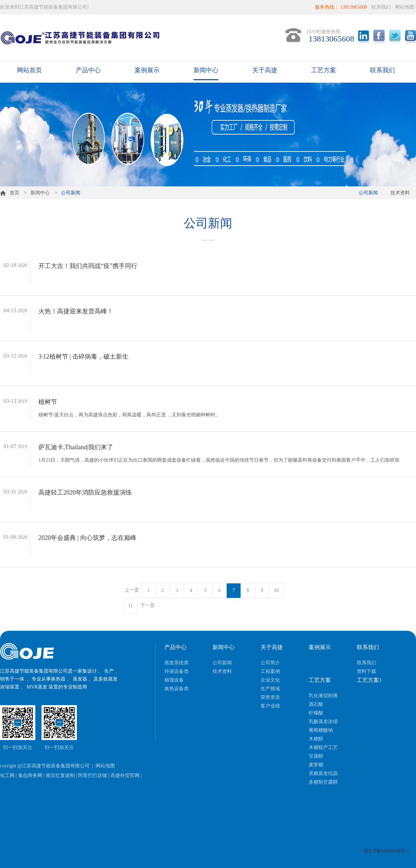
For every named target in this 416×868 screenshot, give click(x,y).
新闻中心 (206, 70)
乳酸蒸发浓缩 (323, 722)
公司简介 (270, 663)
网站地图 (405, 7)
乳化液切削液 (323, 696)
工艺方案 (324, 70)
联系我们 (381, 7)
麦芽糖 (316, 765)
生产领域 (270, 689)
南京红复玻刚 (60, 775)
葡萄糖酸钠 (321, 730)
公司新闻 (368, 193)
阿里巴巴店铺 (92, 775)
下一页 (147, 605)
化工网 (7, 775)
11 (130, 606)
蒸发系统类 (177, 663)
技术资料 (400, 193)
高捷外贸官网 (125, 775)
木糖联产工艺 (323, 747)
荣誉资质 (270, 697)
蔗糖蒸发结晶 (323, 773)
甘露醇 (316, 756)
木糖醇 (316, 739)
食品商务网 (30, 775)
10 (276, 590)
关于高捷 (265, 70)
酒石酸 (316, 704)
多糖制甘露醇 (323, 782)
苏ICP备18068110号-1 (386, 851)
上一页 (132, 590)
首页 (10, 193)
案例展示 (147, 70)
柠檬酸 (316, 713)
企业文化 (270, 680)
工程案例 (270, 671)
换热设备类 (177, 689)
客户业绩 (270, 706)
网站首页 (29, 70)
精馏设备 (174, 680)
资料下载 (367, 671)
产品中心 (88, 70)
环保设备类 (177, 671)
